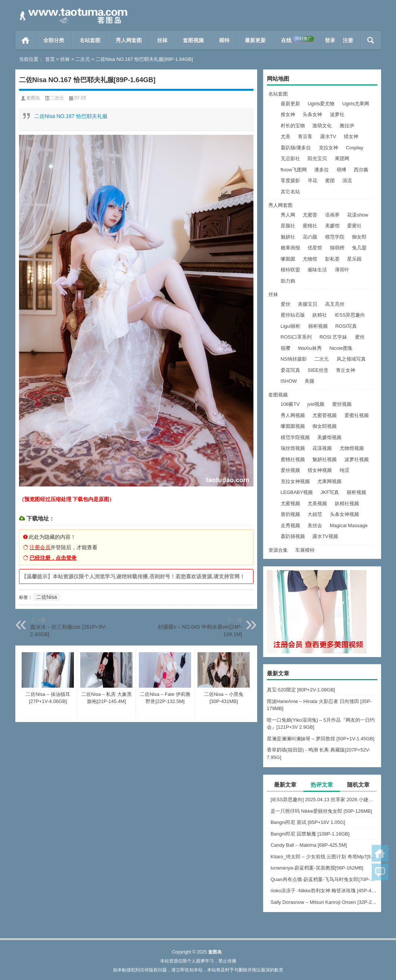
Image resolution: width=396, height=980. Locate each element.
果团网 (342, 158)
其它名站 (290, 192)
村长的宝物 (293, 126)
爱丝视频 (290, 470)
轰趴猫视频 (293, 536)
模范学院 (335, 237)
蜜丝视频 (342, 404)
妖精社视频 (347, 503)
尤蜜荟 (310, 215)
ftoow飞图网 (294, 170)
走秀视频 (290, 525)
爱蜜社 (354, 226)
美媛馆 (332, 226)
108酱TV (290, 404)
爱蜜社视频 (357, 415)
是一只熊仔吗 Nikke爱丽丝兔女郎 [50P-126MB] (321, 811)
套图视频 (193, 40)
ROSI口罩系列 (296, 337)
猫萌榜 (337, 248)
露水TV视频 (325, 536)
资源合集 (278, 550)
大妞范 (315, 514)
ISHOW (289, 381)
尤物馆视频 (352, 448)
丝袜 (162, 40)
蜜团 (330, 181)
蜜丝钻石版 (293, 315)
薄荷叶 (342, 270)
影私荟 (332, 259)
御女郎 (359, 237)
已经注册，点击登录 (53, 558)
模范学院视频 (295, 437)
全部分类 (54, 40)
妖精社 (320, 315)
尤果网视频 (329, 481)
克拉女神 (328, 148)
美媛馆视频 (329, 437)
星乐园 (354, 259)
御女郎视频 (325, 426)
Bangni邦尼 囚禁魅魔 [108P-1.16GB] (310, 834)
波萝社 (337, 114)
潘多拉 (322, 170)
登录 (330, 40)
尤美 (286, 136)
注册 (348, 40)
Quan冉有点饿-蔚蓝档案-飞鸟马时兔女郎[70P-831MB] (324, 879)
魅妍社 (288, 237)
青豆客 (305, 136)
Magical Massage (349, 525)
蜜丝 (360, 337)
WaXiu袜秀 (310, 348)
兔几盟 (359, 248)
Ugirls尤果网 (356, 104)
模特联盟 (290, 270)
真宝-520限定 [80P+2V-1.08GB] (301, 690)
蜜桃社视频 (293, 459)
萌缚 (342, 170)
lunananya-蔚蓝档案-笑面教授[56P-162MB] (317, 868)
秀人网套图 (129, 40)
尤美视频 (317, 503)
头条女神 (312, 114)
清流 (347, 181)
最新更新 (255, 40)
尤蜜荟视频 (325, 415)
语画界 (332, 215)
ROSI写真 (346, 326)
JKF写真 (330, 492)
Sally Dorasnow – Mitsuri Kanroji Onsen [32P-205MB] (324, 902)
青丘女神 (346, 370)
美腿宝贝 (308, 304)
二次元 (83, 59)
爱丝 (286, 304)
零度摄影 (290, 181)
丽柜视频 (318, 326)
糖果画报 (290, 248)
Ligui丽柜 (291, 326)
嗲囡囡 (288, 259)
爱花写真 (290, 370)
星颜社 (288, 226)
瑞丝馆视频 (293, 448)
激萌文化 (322, 126)
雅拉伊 (347, 126)
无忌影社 (290, 158)
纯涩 (344, 470)
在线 (297, 40)
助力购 (288, 281)
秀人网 (288, 215)
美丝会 (315, 525)
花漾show (358, 215)
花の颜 (310, 237)
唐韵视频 (290, 514)
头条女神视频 (344, 514)
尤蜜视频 (290, 503)
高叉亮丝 (335, 304)
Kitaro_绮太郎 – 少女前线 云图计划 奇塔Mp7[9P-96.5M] (324, 857)
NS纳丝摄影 (294, 359)
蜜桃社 (310, 226)
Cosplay (354, 148)
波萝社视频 (357, 459)
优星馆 (315, 248)
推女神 (288, 114)
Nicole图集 (341, 348)
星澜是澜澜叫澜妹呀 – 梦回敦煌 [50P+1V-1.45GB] (321, 739)
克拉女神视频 (295, 481)
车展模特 (305, 550)
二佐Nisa (47, 597)
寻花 (312, 181)
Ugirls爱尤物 (321, 104)
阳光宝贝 (317, 158)
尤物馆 (310, 259)
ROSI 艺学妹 (333, 337)
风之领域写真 (351, 359)
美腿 (309, 381)
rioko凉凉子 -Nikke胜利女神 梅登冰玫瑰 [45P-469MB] (324, 891)
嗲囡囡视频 (293, 426)
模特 (224, 40)
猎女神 (351, 136)
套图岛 (33, 98)
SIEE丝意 (318, 370)
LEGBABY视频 (297, 492)
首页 (26, 40)
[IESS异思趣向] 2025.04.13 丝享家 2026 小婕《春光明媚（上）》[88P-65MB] (324, 799)
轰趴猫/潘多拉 (296, 148)
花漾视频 (322, 448)
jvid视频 (316, 404)
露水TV (328, 136)
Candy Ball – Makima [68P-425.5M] (309, 845)
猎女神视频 (320, 470)
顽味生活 (317, 270)
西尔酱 (361, 170)
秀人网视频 (293, 415)
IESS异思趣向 (350, 315)
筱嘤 (286, 348)
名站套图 (90, 40)
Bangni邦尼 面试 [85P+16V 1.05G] (308, 822)
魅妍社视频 (325, 459)
